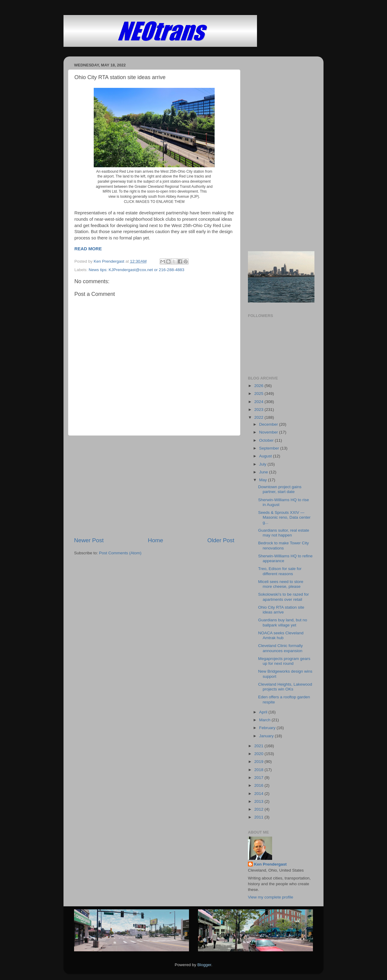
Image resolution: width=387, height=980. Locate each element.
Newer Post (89, 540)
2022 (259, 417)
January (267, 736)
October (267, 440)
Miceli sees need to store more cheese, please (281, 584)
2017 (259, 778)
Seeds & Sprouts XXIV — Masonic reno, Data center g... (284, 517)
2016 (259, 785)
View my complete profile (271, 897)
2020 (259, 754)
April (264, 712)
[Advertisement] (154, 486)
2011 (259, 817)
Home (155, 540)
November (269, 432)
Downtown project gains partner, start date (280, 489)
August (266, 456)
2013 (259, 801)
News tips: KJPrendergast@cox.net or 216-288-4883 (136, 270)
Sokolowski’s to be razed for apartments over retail (284, 597)
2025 (259, 394)
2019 (259, 762)
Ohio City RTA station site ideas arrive (281, 610)
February (268, 728)
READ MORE (88, 249)
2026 (259, 386)
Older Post (221, 540)
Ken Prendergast (270, 864)
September (270, 448)
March (265, 720)
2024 (259, 402)
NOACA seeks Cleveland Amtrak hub (281, 635)
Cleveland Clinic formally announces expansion (281, 648)
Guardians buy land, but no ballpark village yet (283, 622)
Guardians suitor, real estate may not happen (284, 533)
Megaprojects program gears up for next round (284, 661)
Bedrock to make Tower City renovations (284, 545)
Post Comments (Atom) (120, 553)
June (264, 472)
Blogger (204, 965)
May (263, 480)
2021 (259, 746)
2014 (259, 794)
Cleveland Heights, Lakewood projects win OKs (285, 687)
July (263, 464)
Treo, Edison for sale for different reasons (280, 571)
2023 (259, 410)
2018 (259, 770)
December (269, 424)
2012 (259, 809)
